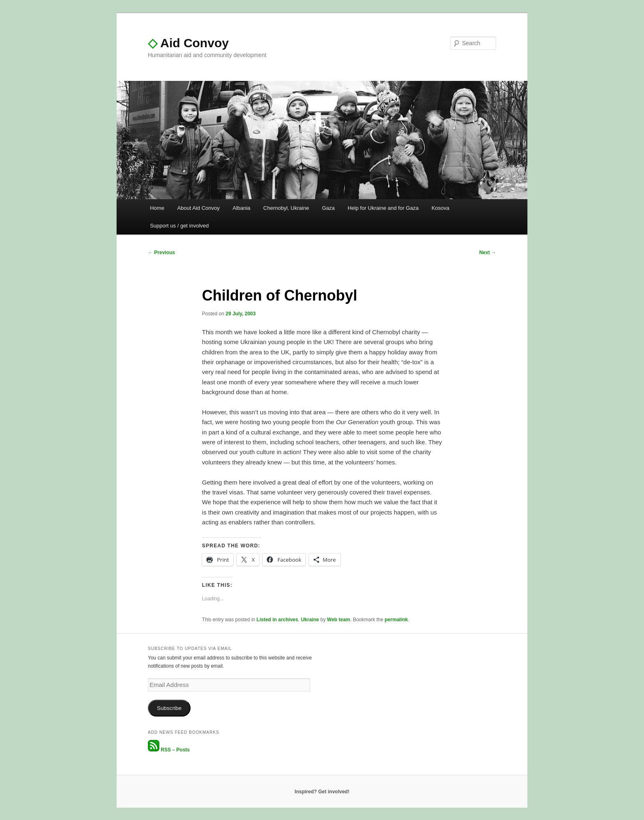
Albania (241, 208)
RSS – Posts (169, 750)
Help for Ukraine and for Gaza (383, 208)
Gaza (328, 208)
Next (488, 253)
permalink (397, 620)
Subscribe (169, 708)
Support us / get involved (179, 226)
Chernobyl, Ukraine (286, 208)
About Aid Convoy (198, 208)
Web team (338, 620)
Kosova (440, 208)
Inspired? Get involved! (322, 792)
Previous (161, 253)
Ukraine (310, 620)
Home (157, 208)
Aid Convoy (188, 43)
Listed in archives (277, 620)
